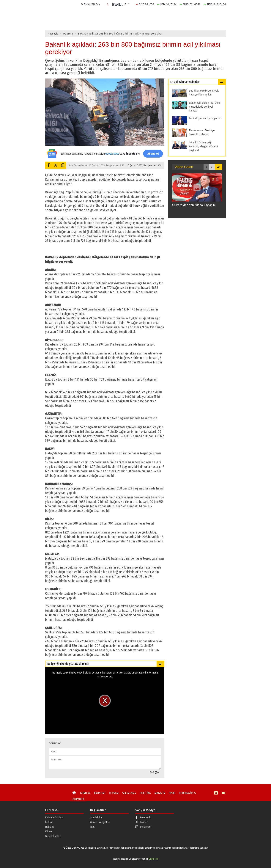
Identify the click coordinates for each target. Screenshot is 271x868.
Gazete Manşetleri (100, 822)
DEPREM (122, 14)
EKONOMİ (105, 14)
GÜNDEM (88, 14)
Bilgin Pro (154, 859)
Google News (112, 152)
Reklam (49, 827)
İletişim (49, 822)
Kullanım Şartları (54, 817)
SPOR (191, 14)
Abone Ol (152, 154)
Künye (48, 831)
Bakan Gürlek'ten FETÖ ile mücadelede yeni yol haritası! (122, 22)
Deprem (68, 34)
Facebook (143, 817)
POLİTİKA (159, 14)
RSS (92, 827)
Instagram (143, 827)
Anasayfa (53, 34)
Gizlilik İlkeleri (53, 836)
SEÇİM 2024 (141, 14)
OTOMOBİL (78, 798)
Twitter (142, 822)
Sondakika (96, 817)
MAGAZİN (176, 14)
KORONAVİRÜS (185, 793)
